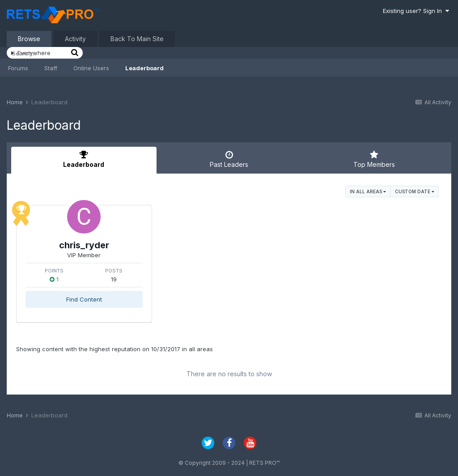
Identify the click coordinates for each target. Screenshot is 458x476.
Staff (51, 68)
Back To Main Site (137, 39)
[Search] (40, 53)
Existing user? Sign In (416, 11)
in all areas (368, 191)
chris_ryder (84, 245)
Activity (75, 39)
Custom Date (415, 191)
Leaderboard (144, 68)
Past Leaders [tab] (229, 159)
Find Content (84, 299)
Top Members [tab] (374, 159)
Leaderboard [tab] (84, 159)
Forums (18, 68)
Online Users (91, 68)
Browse (29, 39)
